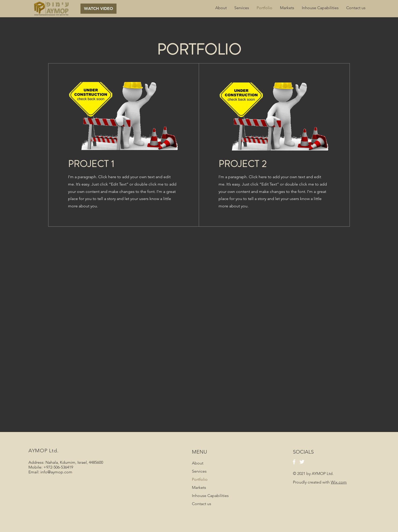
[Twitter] (302, 462)
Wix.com (339, 482)
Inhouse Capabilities (210, 496)
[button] (98, 9)
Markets (199, 487)
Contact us (202, 504)
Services (199, 471)
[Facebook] (294, 462)
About (198, 463)
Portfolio (200, 479)
